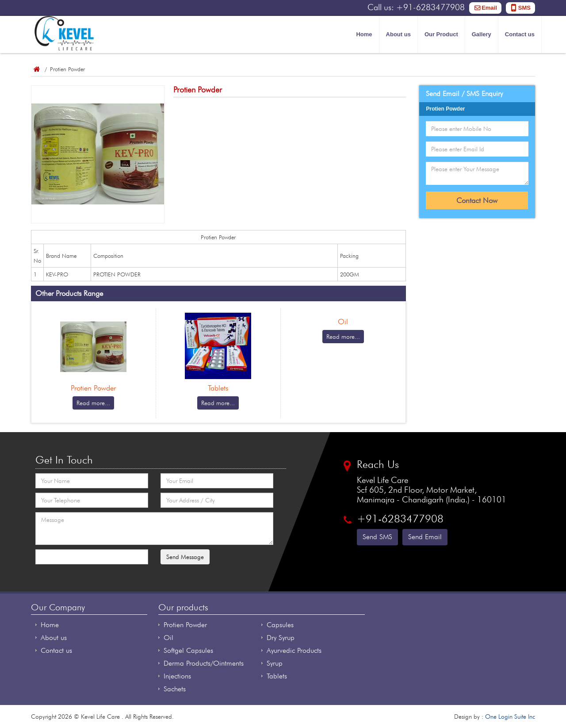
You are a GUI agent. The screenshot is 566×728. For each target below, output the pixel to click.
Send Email (425, 537)
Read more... (93, 403)
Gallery (482, 34)
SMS (524, 8)
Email (489, 8)
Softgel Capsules (188, 650)
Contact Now (477, 200)
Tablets (277, 676)
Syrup (275, 663)
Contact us (520, 34)
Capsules (280, 625)
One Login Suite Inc (510, 717)
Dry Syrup (281, 638)
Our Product (441, 34)
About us (398, 34)
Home (364, 34)
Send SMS (377, 537)
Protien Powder (185, 625)
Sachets (175, 689)
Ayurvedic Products (294, 650)
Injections (177, 676)
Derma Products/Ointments (204, 663)
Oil (168, 638)
